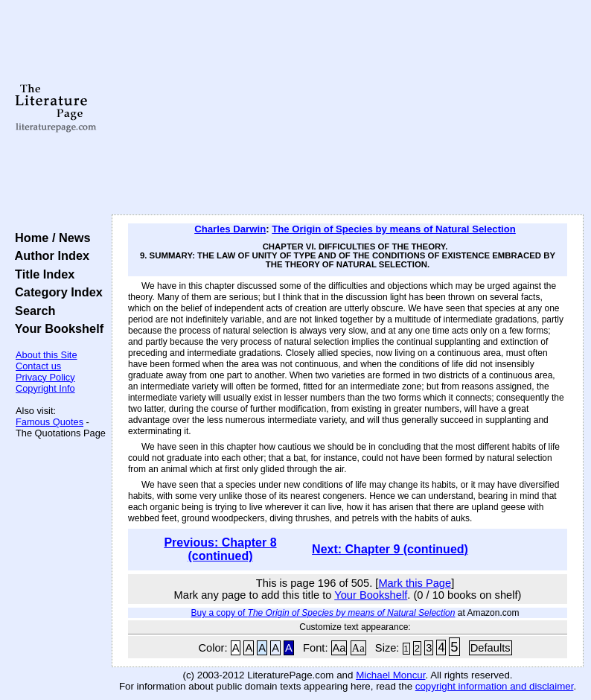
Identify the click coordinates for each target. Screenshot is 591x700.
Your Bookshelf (56, 328)
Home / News (49, 238)
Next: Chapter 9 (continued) (390, 549)
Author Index (49, 255)
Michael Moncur (390, 675)
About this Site (47, 355)
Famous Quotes (49, 422)
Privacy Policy (45, 377)
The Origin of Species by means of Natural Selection (394, 229)
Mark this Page (415, 583)
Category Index (55, 292)
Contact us (38, 366)
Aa (339, 648)
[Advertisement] (348, 108)
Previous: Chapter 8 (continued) (220, 549)
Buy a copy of (323, 613)
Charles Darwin (230, 229)
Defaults (491, 648)
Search (32, 311)
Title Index (41, 274)
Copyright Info (45, 388)
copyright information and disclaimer (495, 686)
